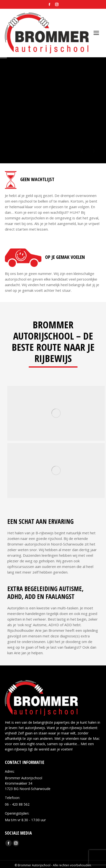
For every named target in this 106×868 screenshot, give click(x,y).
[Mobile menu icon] (96, 33)
